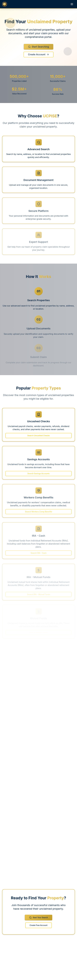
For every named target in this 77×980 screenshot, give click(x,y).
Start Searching (39, 48)
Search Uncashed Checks (39, 437)
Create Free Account (39, 927)
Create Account (38, 56)
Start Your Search (39, 919)
